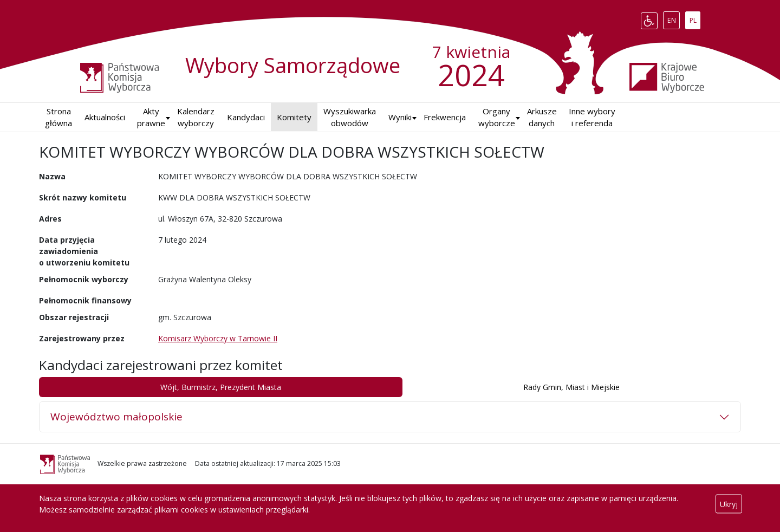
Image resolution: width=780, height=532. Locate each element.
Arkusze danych (542, 117)
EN (674, 18)
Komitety (294, 117)
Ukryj (729, 504)
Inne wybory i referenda (592, 117)
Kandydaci (246, 117)
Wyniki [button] (400, 117)
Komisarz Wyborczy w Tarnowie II (218, 338)
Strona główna (58, 117)
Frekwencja (445, 117)
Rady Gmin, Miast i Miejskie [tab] (571, 387)
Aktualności (105, 117)
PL (695, 18)
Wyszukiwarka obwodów (350, 117)
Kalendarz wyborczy (196, 117)
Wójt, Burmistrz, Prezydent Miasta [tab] (221, 387)
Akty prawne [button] (151, 117)
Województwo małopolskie (116, 417)
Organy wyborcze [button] (497, 117)
